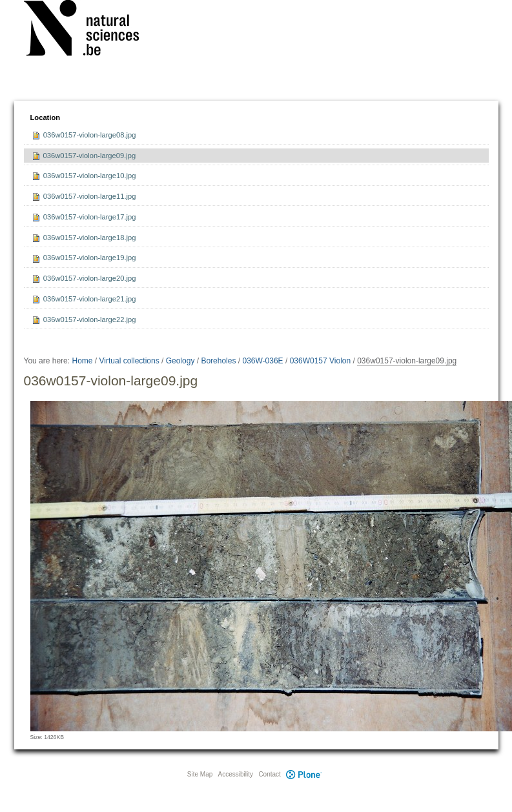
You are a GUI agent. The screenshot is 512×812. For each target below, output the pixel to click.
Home (82, 361)
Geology (180, 361)
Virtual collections (129, 361)
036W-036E (262, 361)
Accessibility (236, 774)
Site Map (200, 774)
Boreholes (218, 361)
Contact (269, 774)
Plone (304, 774)
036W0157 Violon (321, 361)
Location (46, 117)
